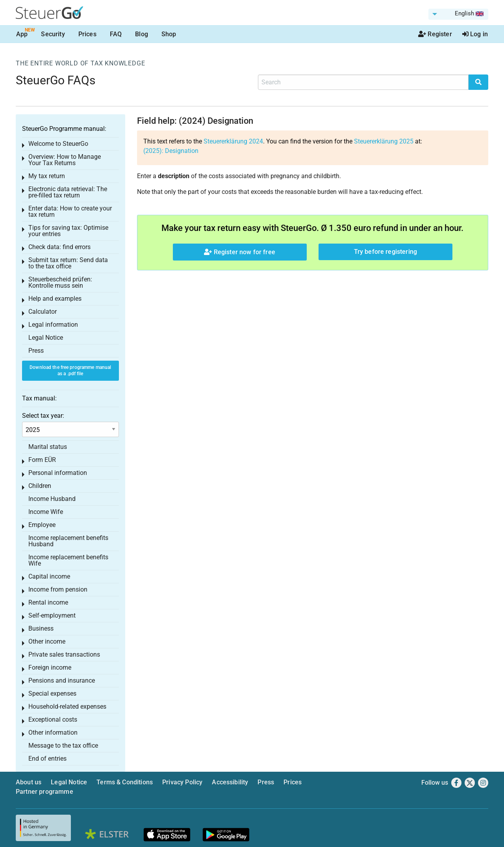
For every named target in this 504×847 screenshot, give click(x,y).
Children (40, 486)
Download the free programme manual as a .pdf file (70, 371)
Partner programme (44, 792)
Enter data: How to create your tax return (70, 211)
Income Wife (46, 512)
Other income (47, 641)
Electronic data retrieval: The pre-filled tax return (68, 192)
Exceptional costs (53, 719)
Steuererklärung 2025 (384, 141)
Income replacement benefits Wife (68, 560)
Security (53, 34)
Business (41, 628)
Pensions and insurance (62, 680)
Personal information (58, 473)
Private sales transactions (64, 654)
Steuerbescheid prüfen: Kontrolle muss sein (60, 282)
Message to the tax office (63, 746)
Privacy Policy (182, 782)
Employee (42, 525)
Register (435, 34)
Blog (142, 34)
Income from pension (58, 589)
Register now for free (240, 252)
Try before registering (386, 252)
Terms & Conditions (125, 782)
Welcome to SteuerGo (58, 144)
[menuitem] (458, 14)
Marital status (48, 447)
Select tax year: (43, 416)
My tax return (47, 176)
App (22, 34)
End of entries (47, 759)
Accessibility (230, 782)
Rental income (48, 602)
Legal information (53, 325)
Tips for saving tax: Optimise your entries (68, 231)
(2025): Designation (171, 151)
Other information (53, 733)
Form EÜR (42, 460)
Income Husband (52, 499)
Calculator (43, 312)
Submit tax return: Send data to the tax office (68, 263)
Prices (87, 34)
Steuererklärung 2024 (233, 141)
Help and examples (55, 299)
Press (36, 351)
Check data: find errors (59, 247)
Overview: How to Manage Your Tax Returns (65, 160)
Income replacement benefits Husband (68, 541)
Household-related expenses (67, 706)
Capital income (49, 576)
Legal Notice (46, 338)
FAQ (116, 34)
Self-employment (52, 615)
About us (29, 782)
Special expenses (52, 693)
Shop (169, 34)
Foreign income (50, 667)
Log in (475, 34)
